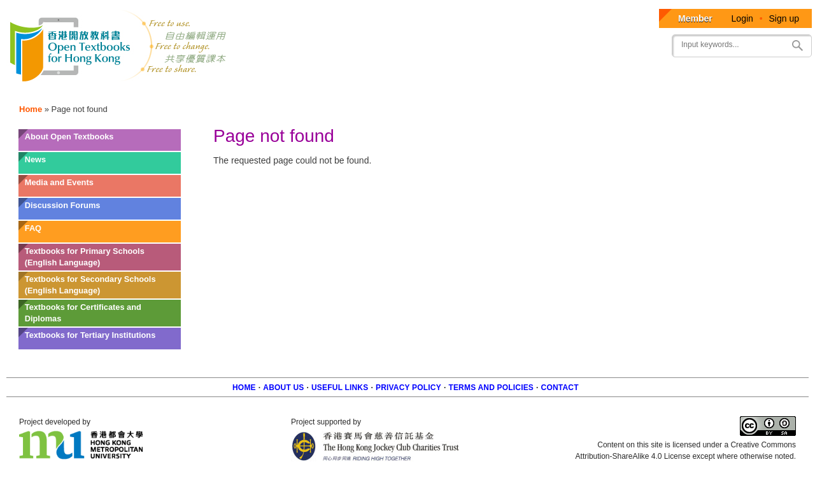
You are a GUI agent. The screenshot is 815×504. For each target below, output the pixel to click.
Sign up (784, 18)
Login (742, 18)
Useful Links (340, 388)
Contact (560, 388)
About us (283, 388)
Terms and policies (491, 388)
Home (31, 109)
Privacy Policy (408, 388)
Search (797, 45)
